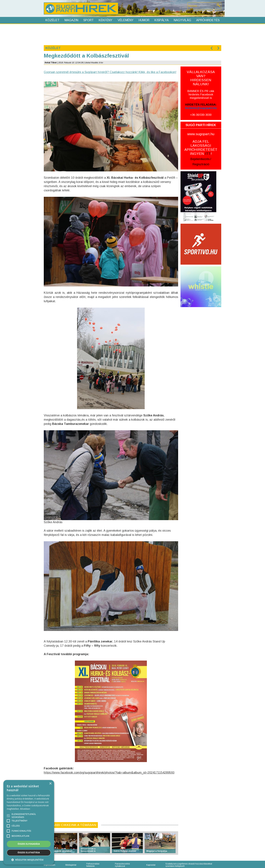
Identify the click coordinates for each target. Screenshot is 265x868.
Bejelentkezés (200, 159)
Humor (144, 20)
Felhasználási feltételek (93, 865)
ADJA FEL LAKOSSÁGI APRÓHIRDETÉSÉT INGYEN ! (201, 147)
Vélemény (126, 20)
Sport (88, 20)
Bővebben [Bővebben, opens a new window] (25, 809)
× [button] (50, 784)
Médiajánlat (71, 865)
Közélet (52, 20)
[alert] (29, 822)
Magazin (71, 20)
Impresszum (50, 865)
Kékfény (106, 20)
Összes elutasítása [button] (29, 853)
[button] (29, 860)
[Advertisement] (132, 34)
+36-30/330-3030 (201, 115)
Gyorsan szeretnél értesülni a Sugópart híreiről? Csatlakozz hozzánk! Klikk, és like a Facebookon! (110, 72)
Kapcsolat (151, 865)
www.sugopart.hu (201, 134)
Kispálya (162, 20)
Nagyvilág (182, 20)
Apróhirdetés (208, 20)
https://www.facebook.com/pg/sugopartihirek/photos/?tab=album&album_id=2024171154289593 (109, 773)
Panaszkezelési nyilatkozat (122, 865)
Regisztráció (201, 164)
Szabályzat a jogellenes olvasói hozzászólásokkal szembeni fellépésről (189, 865)
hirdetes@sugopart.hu (201, 108)
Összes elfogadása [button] (29, 844)
